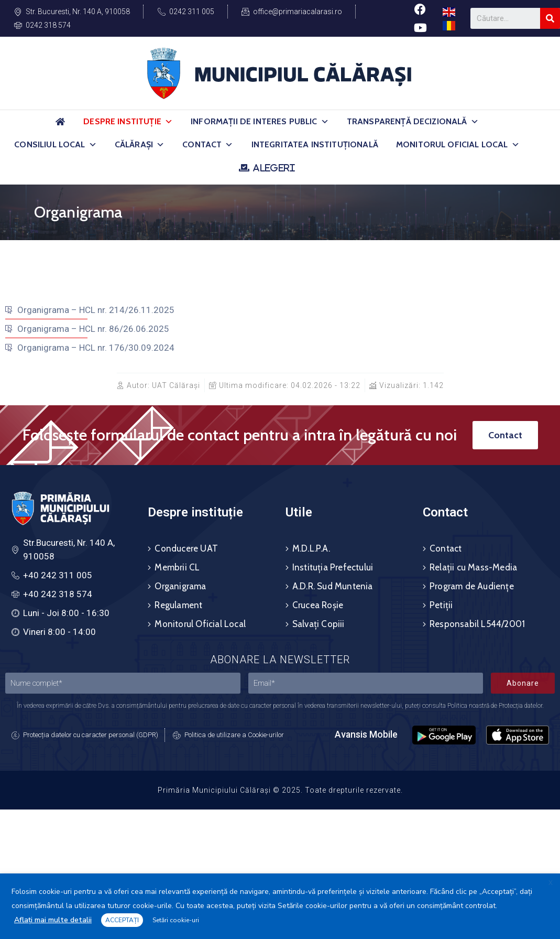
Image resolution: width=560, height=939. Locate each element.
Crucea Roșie (318, 605)
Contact (208, 145)
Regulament (178, 605)
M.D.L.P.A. (311, 548)
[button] (169, 122)
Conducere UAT (186, 548)
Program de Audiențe (472, 586)
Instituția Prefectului (333, 567)
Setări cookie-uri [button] (176, 920)
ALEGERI (274, 168)
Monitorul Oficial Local (458, 145)
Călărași (140, 145)
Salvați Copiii (319, 624)
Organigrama (180, 586)
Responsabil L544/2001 (477, 624)
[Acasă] (60, 126)
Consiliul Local (56, 145)
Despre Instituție (128, 122)
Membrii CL (177, 567)
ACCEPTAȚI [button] (122, 920)
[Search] (550, 18)
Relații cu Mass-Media (473, 567)
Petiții (441, 605)
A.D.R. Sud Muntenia (333, 586)
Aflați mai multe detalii (53, 920)
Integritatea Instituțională (315, 144)
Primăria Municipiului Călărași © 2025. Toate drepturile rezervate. (280, 790)
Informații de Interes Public (260, 122)
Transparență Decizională (413, 122)
